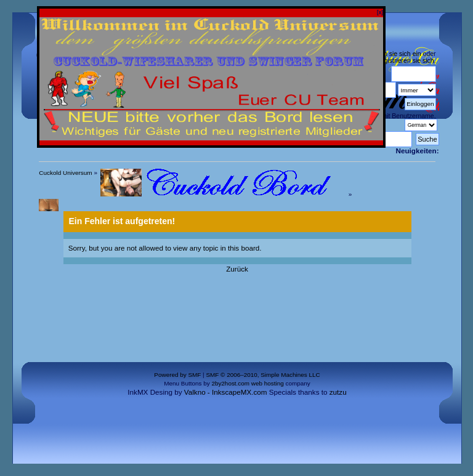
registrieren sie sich (406, 60)
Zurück (237, 269)
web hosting (268, 383)
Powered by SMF (177, 375)
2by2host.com (230, 383)
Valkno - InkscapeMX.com (226, 392)
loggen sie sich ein (394, 54)
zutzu (338, 392)
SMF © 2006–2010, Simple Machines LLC (263, 375)
